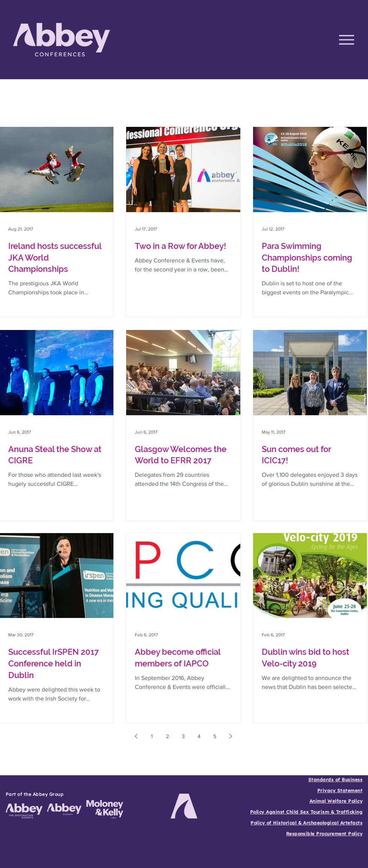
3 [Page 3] (183, 736)
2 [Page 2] (167, 736)
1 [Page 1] (152, 736)
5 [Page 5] (215, 736)
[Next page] (231, 736)
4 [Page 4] (199, 736)
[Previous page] (136, 736)
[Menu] (346, 40)
